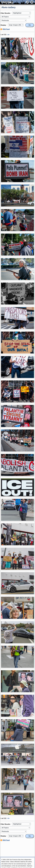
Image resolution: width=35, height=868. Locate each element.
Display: (3, 25)
